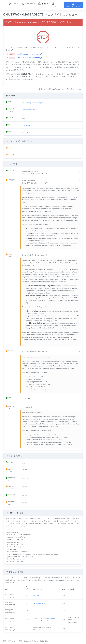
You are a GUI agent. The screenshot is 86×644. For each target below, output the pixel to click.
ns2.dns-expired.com (41, 603)
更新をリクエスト (74, 89)
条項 (20, 641)
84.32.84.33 (37, 596)
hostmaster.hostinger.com (48, 621)
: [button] (10, 170)
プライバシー (12, 641)
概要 (4, 641)
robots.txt (25, 479)
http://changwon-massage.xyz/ (29, 54)
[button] (51, 172)
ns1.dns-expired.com (40, 611)
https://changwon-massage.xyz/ (30, 58)
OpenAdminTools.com (31, 641)
